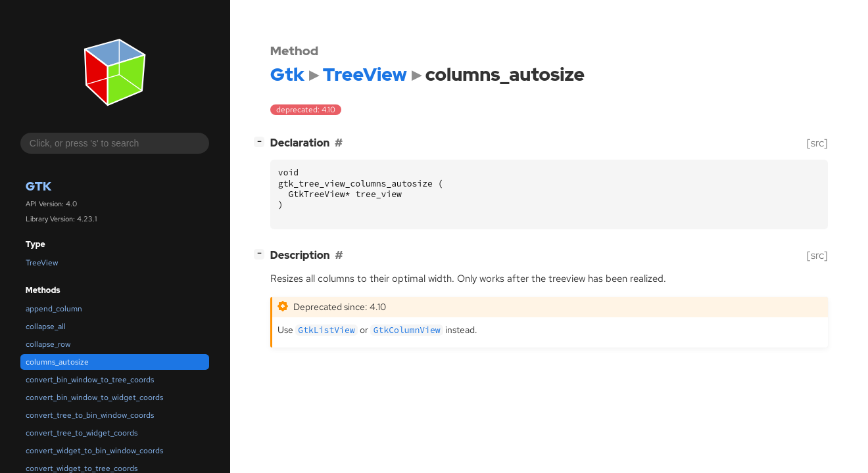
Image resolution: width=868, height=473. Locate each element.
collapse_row (48, 344)
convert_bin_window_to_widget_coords (94, 397)
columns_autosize (57, 362)
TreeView (42, 263)
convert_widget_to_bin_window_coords (94, 451)
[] (262, 142)
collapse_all (46, 327)
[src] (817, 143)
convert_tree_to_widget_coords (82, 433)
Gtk (38, 186)
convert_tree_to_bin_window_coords (90, 415)
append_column (54, 309)
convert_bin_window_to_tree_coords (90, 380)
